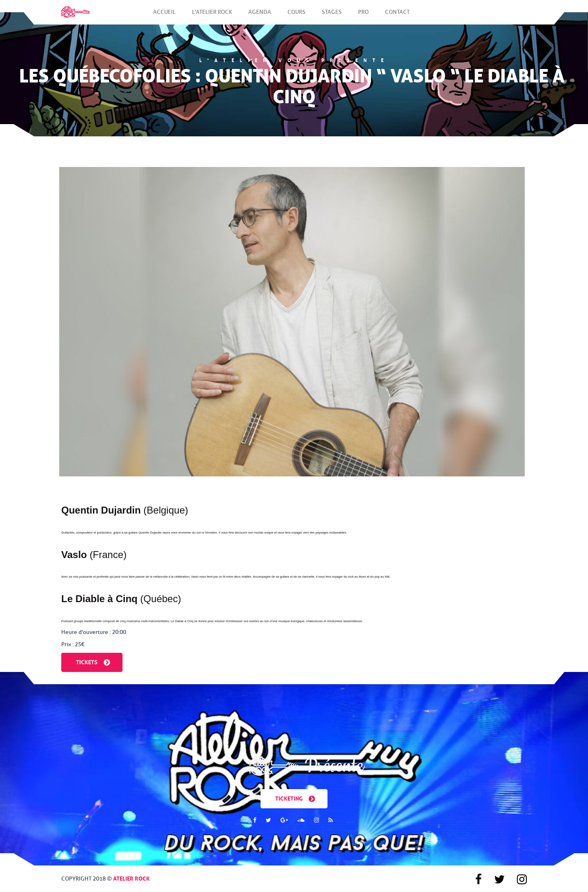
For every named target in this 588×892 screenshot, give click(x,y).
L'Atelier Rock (212, 17)
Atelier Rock (131, 878)
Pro (363, 17)
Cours (296, 17)
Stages (332, 17)
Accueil (164, 17)
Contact (397, 17)
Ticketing (295, 798)
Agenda (260, 17)
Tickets (93, 662)
